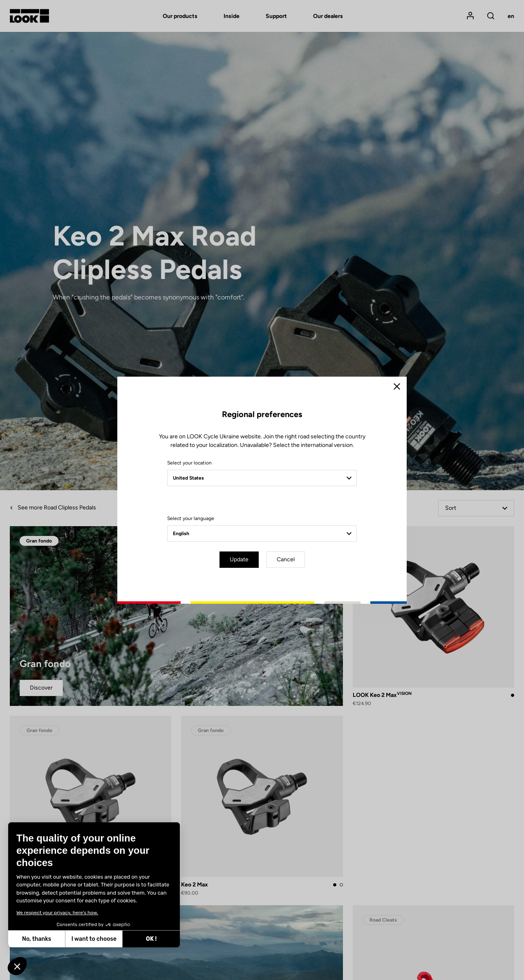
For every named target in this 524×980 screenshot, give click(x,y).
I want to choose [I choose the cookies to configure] (94, 939)
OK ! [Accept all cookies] (151, 939)
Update (239, 559)
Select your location (189, 463)
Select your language (191, 518)
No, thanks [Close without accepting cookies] (36, 939)
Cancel (286, 559)
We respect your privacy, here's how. (57, 913)
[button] (17, 966)
